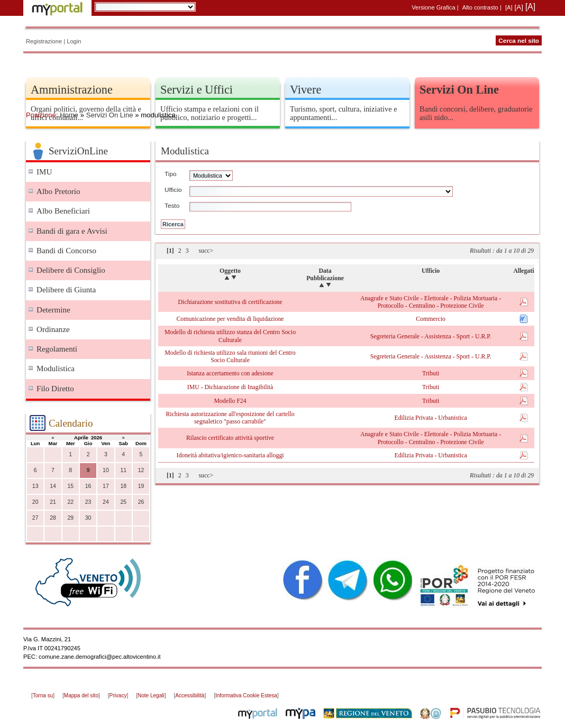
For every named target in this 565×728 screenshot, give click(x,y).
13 (35, 486)
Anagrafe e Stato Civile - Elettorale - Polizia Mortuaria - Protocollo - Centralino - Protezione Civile (431, 302)
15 (70, 486)
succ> (206, 251)
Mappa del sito (81, 695)
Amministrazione (72, 90)
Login (74, 41)
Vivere (306, 90)
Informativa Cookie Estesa (246, 695)
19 (141, 486)
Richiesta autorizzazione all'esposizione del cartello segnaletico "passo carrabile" (230, 418)
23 (88, 502)
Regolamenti (57, 349)
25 (123, 502)
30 (88, 518)
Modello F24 (230, 401)
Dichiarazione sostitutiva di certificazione (230, 302)
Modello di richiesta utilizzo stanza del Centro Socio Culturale (230, 336)
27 (35, 518)
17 (106, 486)
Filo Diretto (55, 389)
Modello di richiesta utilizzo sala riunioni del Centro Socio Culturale (230, 356)
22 (70, 502)
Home (69, 115)
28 (53, 518)
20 (35, 502)
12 (141, 470)
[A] (509, 7)
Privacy (118, 695)
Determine (53, 310)
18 (123, 486)
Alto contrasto (480, 7)
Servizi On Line (110, 115)
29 (70, 518)
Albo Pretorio (58, 191)
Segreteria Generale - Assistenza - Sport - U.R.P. (431, 336)
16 (88, 486)
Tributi (431, 373)
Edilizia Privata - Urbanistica (430, 418)
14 (53, 486)
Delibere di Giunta (66, 290)
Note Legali (151, 695)
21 (53, 502)
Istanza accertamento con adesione (230, 373)
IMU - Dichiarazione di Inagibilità (230, 387)
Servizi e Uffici (197, 90)
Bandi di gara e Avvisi (72, 231)
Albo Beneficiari (63, 211)
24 (106, 502)
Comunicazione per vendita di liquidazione (230, 319)
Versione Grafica (433, 7)
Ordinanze (53, 329)
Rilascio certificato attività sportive (230, 438)
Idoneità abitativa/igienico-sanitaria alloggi (230, 455)
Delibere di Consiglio (71, 270)
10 (106, 470)
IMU (44, 172)
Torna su (43, 695)
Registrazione (44, 41)
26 (141, 502)
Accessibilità (190, 695)
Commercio (431, 319)
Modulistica (56, 368)
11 (123, 470)
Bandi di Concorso (66, 251)
